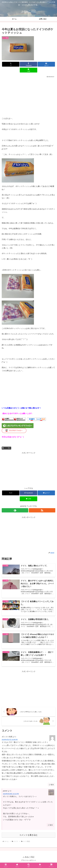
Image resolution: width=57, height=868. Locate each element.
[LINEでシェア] (28, 70)
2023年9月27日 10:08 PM (10, 740)
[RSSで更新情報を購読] (42, 510)
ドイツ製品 (6, 448)
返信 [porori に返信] (50, 826)
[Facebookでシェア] (28, 64)
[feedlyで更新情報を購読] (15, 510)
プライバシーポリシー (29, 861)
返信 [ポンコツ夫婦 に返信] (51, 785)
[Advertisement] (28, 94)
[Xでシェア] (11, 64)
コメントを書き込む (28, 836)
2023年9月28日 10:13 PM (11, 794)
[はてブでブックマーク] (46, 64)
